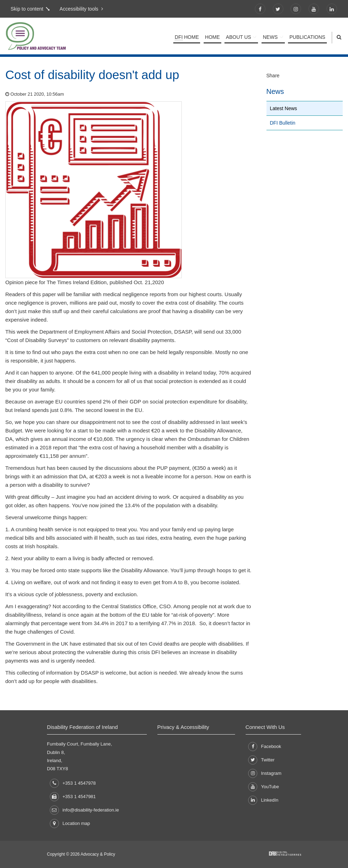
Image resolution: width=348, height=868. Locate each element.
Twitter (261, 760)
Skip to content (27, 9)
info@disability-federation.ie (84, 810)
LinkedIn (263, 800)
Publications (307, 37)
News (271, 37)
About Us (240, 37)
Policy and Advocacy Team (58, 37)
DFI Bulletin (283, 123)
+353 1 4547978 (73, 783)
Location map (70, 824)
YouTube (263, 787)
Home (188, 37)
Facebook (265, 747)
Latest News (284, 108)
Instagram (265, 773)
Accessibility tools (80, 9)
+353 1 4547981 (73, 797)
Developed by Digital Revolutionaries (285, 854)
